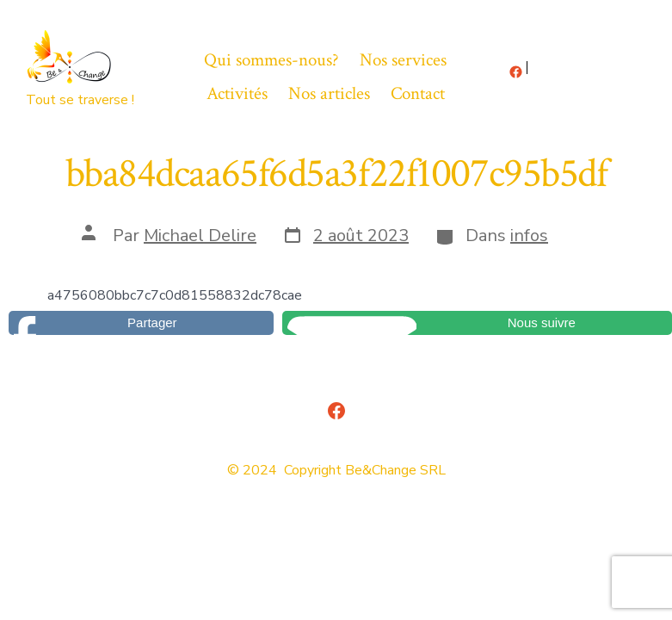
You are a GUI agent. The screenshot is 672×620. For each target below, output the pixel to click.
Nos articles (329, 93)
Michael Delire (200, 236)
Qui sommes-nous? (271, 60)
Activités (237, 93)
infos (529, 236)
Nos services (403, 60)
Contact (418, 93)
